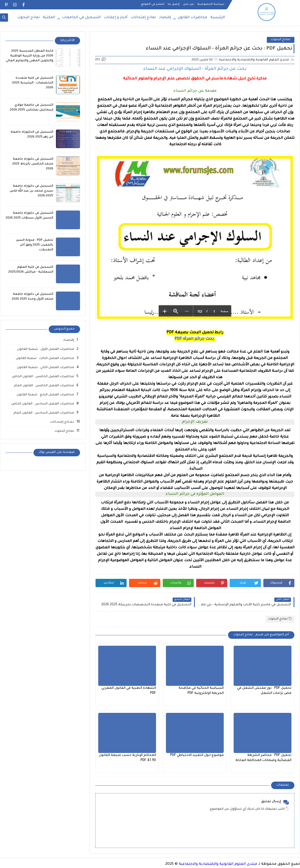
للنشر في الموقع (153, 4)
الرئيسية (218, 18)
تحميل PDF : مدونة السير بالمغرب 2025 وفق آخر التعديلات (35, 245)
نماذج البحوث (28, 18)
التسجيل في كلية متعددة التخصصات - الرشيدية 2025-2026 (32, 83)
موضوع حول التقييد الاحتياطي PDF (197, 755)
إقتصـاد (69, 340)
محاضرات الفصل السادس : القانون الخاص (43, 404)
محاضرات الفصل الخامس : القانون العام (44, 386)
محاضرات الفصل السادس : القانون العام (44, 413)
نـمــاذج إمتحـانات (62, 422)
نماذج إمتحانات (143, 18)
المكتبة (49, 18)
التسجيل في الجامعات (81, 18)
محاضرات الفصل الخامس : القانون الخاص (43, 377)
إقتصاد (165, 18)
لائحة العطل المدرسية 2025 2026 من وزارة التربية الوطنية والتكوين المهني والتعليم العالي (30, 56)
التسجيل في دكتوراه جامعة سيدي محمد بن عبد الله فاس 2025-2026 (31, 191)
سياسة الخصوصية (211, 4)
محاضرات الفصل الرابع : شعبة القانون (45, 395)
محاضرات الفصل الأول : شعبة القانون (46, 349)
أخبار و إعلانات (116, 18)
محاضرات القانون (192, 18)
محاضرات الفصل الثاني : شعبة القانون (45, 368)
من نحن (188, 4)
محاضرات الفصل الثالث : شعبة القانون (45, 359)
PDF (194, 339)
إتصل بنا (174, 4)
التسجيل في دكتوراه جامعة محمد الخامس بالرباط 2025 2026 (33, 164)
